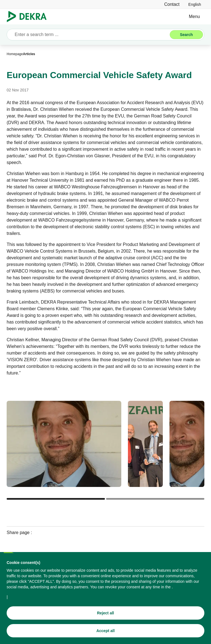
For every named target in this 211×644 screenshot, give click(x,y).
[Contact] (172, 4)
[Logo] (29, 17)
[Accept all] (105, 632)
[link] (195, 4)
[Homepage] (15, 54)
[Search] (186, 35)
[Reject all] (105, 614)
